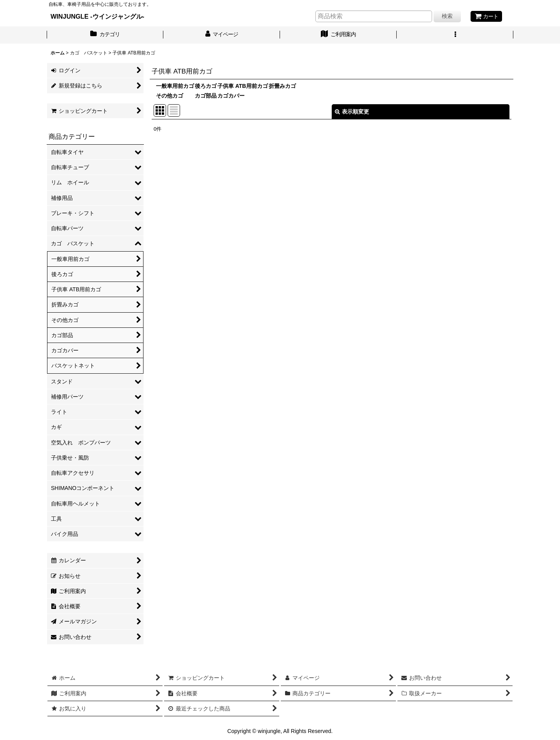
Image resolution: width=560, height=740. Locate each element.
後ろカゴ (206, 86)
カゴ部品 (206, 96)
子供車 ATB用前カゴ (243, 86)
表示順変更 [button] (352, 112)
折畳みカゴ (282, 86)
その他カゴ (170, 96)
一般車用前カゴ (175, 86)
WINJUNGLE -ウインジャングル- (97, 16)
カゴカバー (231, 96)
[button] (455, 35)
